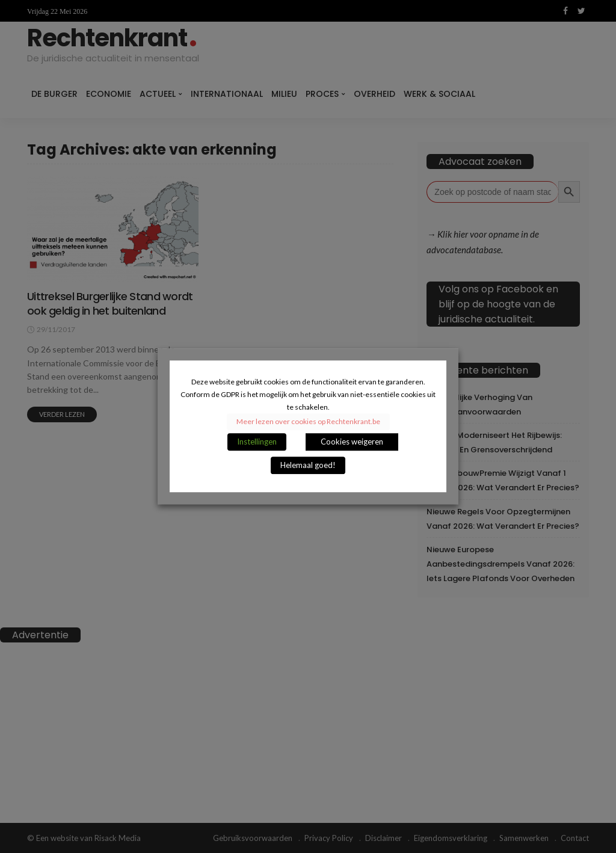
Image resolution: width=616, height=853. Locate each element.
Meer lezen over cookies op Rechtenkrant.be (308, 422)
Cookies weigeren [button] (352, 442)
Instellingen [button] (257, 442)
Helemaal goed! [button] (308, 466)
